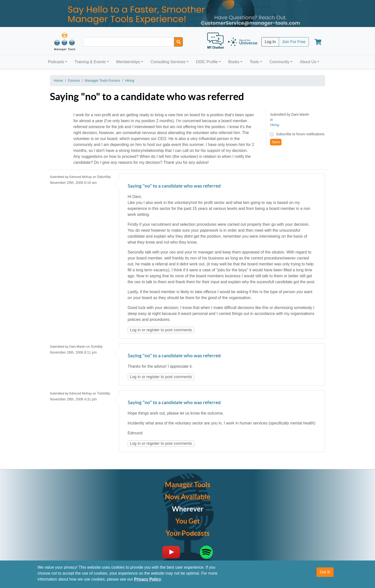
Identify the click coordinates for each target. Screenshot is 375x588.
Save (276, 142)
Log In (270, 42)
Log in (135, 330)
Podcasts (56, 62)
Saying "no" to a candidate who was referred (174, 186)
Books (234, 62)
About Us (308, 62)
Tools (254, 62)
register (153, 330)
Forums (74, 81)
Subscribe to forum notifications (300, 134)
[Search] (178, 42)
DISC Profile (207, 62)
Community (279, 62)
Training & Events (90, 62)
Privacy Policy (148, 579)
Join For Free (294, 42)
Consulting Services (168, 62)
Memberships (128, 62)
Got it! (325, 572)
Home (58, 81)
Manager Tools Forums (103, 81)
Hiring (130, 81)
